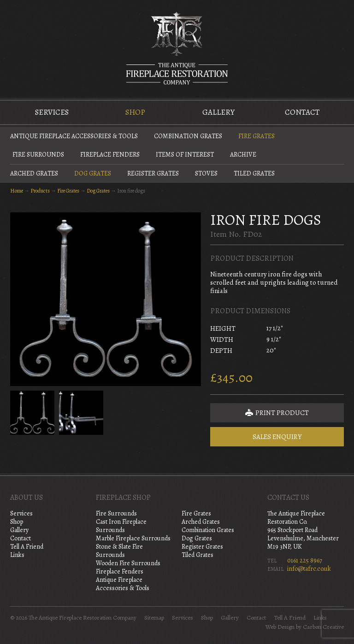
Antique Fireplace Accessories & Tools (74, 136)
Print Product (277, 413)
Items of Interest (185, 155)
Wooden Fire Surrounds (128, 563)
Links (17, 555)
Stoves (206, 173)
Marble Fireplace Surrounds (133, 538)
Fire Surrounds (38, 155)
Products (40, 191)
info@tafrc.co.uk (309, 569)
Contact (302, 112)
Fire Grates (257, 136)
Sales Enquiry (277, 437)
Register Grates (153, 173)
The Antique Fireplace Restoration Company (177, 48)
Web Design (280, 627)
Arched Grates (34, 173)
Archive (243, 155)
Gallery (218, 112)
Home (17, 191)
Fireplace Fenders (110, 155)
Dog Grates (93, 173)
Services (52, 112)
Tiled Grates (254, 173)
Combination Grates (188, 136)
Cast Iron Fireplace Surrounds (121, 526)
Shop (135, 112)
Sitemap (154, 618)
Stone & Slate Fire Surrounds (119, 551)
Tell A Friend (27, 547)
